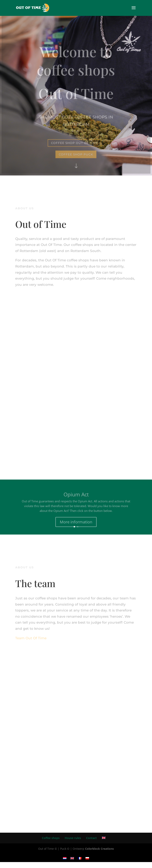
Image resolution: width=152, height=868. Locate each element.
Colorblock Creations (99, 849)
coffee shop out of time (75, 143)
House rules (73, 838)
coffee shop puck (76, 154)
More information (76, 524)
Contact (91, 838)
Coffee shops (51, 838)
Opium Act (76, 496)
